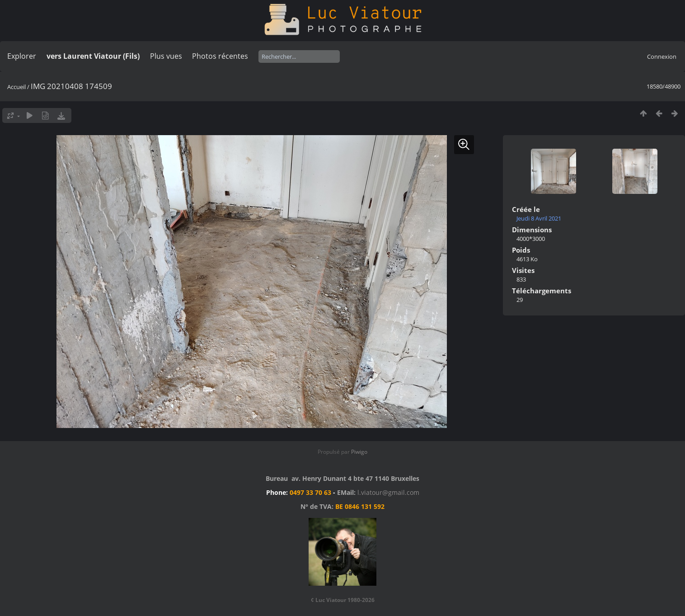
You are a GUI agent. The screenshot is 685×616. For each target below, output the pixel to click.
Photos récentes (220, 56)
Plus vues (166, 56)
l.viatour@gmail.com (388, 492)
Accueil (16, 87)
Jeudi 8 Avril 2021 (539, 218)
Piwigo (359, 452)
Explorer (22, 56)
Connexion (662, 56)
